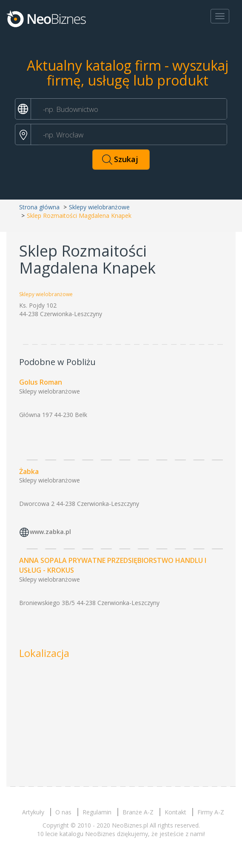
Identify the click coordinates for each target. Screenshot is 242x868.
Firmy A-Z (211, 812)
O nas (63, 812)
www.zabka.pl (50, 532)
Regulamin (97, 812)
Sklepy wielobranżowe (99, 207)
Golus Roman (41, 382)
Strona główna (39, 207)
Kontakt (175, 812)
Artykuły (33, 812)
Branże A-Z (138, 812)
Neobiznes (47, 18)
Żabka (29, 471)
